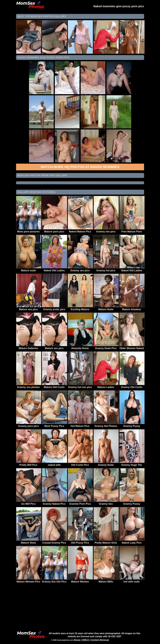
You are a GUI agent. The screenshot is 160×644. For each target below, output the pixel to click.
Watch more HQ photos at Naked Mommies (80, 167)
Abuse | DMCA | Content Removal (91, 640)
